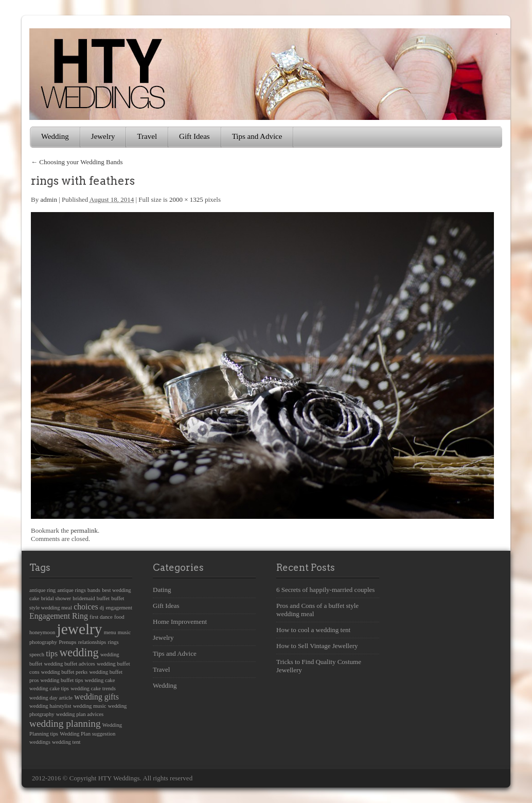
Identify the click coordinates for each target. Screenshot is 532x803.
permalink (84, 530)
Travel (147, 136)
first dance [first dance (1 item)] (101, 617)
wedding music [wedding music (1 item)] (90, 706)
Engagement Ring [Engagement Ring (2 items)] (59, 616)
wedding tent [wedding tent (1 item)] (66, 742)
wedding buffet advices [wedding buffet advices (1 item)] (70, 664)
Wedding (55, 136)
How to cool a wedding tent (313, 630)
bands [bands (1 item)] (94, 590)
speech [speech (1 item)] (37, 654)
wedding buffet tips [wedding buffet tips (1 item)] (62, 680)
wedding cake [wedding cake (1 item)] (100, 680)
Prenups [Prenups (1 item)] (67, 642)
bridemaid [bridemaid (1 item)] (84, 598)
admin (49, 199)
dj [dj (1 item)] (102, 608)
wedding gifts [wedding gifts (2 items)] (96, 697)
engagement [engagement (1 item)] (119, 608)
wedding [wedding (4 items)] (79, 652)
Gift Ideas (194, 136)
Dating (162, 590)
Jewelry (103, 136)
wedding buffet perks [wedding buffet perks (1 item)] (64, 672)
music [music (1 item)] (124, 632)
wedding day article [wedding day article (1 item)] (51, 698)
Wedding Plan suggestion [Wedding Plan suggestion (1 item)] (87, 734)
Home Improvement (180, 622)
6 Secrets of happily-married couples (325, 590)
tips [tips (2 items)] (52, 653)
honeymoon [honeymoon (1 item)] (42, 632)
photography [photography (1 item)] (43, 642)
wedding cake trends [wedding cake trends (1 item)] (93, 688)
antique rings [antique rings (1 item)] (71, 590)
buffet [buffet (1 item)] (103, 598)
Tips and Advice (257, 136)
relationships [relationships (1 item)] (92, 642)
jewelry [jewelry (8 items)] (80, 629)
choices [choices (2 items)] (86, 607)
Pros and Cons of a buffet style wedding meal (317, 610)
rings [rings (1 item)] (113, 642)
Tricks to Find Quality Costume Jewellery (319, 666)
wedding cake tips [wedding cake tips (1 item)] (49, 688)
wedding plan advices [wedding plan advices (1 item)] (80, 714)
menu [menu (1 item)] (110, 632)
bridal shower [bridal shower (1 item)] (56, 598)
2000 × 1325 (186, 199)
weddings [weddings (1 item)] (40, 742)
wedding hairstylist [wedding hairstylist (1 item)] (50, 706)
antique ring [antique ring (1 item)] (42, 590)
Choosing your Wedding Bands (77, 162)
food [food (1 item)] (119, 617)
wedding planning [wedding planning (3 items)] (65, 723)
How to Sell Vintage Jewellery (317, 646)
